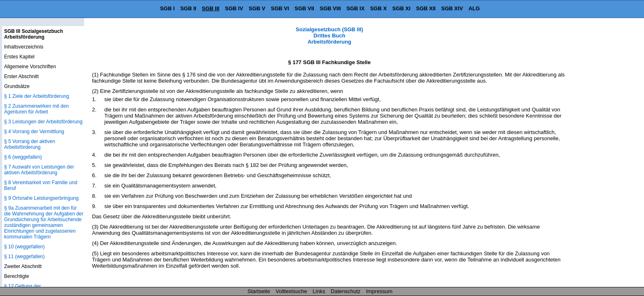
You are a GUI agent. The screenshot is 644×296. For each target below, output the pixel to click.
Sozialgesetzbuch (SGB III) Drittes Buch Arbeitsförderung (329, 36)
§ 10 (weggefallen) (24, 247)
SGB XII (426, 8)
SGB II (188, 8)
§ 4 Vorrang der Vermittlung (34, 132)
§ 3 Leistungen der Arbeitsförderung (43, 122)
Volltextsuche (291, 291)
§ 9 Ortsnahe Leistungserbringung (41, 198)
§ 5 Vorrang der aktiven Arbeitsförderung (30, 144)
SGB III (211, 8)
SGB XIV (452, 8)
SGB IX (356, 8)
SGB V (257, 8)
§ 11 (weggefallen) (24, 257)
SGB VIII (330, 8)
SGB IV (234, 8)
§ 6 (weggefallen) (23, 157)
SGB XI (401, 8)
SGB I (167, 8)
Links (319, 291)
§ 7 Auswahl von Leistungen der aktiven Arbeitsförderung (39, 170)
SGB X (378, 8)
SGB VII (304, 8)
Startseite (259, 291)
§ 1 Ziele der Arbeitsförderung (37, 96)
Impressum (379, 291)
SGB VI (280, 8)
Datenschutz (345, 291)
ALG (474, 8)
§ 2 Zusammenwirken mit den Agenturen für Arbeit (36, 109)
